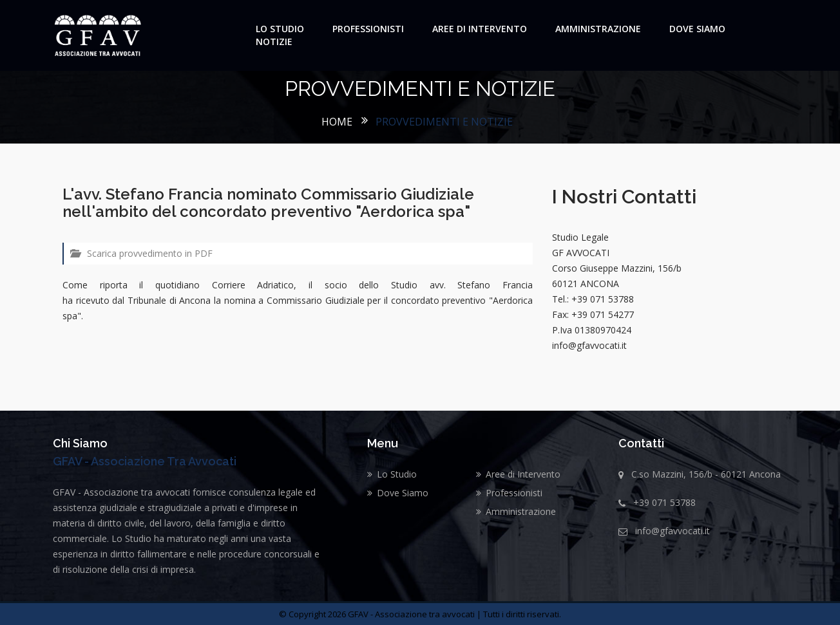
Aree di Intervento (480, 29)
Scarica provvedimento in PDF (141, 253)
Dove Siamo (697, 29)
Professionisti (368, 29)
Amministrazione (598, 29)
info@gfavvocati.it (673, 531)
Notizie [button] (274, 42)
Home (337, 122)
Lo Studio (280, 29)
